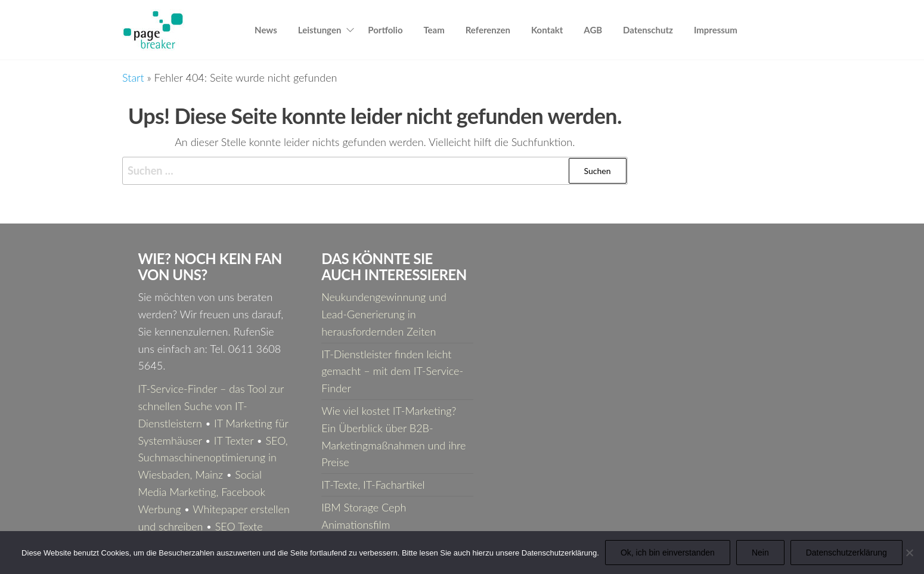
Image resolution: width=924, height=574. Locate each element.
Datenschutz (648, 30)
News (266, 30)
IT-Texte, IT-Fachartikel (373, 485)
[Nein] (909, 553)
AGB (593, 30)
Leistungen (320, 30)
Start (133, 77)
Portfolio (385, 30)
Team (434, 30)
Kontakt (547, 30)
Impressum (716, 30)
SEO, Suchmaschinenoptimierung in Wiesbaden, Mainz (213, 458)
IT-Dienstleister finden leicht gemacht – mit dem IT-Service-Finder (392, 371)
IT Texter (234, 440)
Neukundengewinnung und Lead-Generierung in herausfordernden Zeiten (384, 314)
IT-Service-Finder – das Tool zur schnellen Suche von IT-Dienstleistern (210, 406)
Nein (760, 553)
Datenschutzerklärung (847, 553)
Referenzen (488, 30)
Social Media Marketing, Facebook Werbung (201, 492)
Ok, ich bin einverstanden (668, 553)
